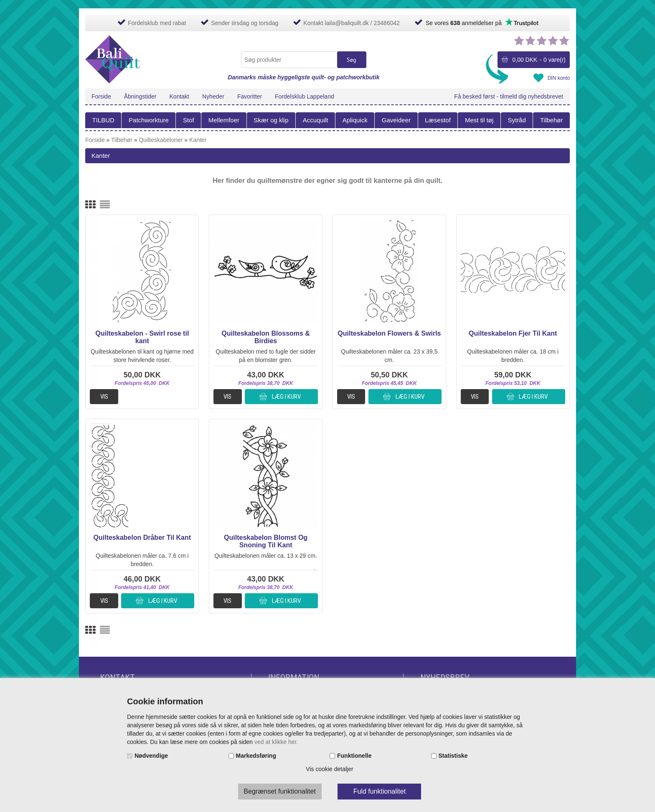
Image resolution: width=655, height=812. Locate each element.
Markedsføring (256, 756)
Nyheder (213, 96)
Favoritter (250, 96)
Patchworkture (149, 120)
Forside (101, 96)
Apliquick (355, 120)
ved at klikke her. (276, 742)
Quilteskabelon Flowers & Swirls (389, 333)
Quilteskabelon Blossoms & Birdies (266, 337)
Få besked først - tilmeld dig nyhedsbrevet (509, 96)
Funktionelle (354, 756)
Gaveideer (396, 120)
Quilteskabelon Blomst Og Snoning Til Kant (266, 541)
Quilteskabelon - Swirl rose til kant (142, 337)
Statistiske (453, 756)
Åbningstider (140, 96)
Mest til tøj (479, 120)
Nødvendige (151, 756)
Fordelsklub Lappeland (305, 96)
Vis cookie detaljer (329, 769)
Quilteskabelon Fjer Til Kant (513, 333)
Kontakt (179, 96)
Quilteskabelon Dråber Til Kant (142, 538)
